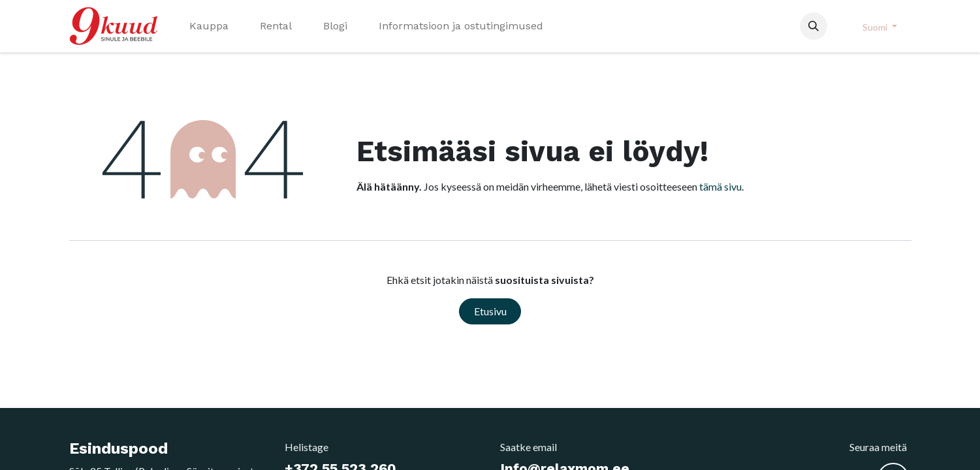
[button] (814, 26)
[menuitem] (209, 26)
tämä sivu (720, 186)
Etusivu (490, 311)
